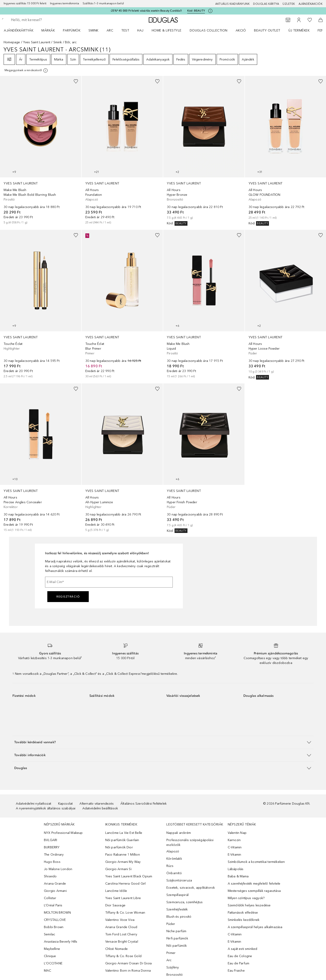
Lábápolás (236, 869)
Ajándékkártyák (19, 30)
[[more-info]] (26, 70)
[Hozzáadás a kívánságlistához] (76, 81)
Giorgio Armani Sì (118, 869)
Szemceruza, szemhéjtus (185, 902)
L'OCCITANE (53, 963)
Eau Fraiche (236, 971)
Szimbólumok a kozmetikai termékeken (256, 862)
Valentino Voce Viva (120, 920)
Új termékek (299, 30)
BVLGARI (50, 840)
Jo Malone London (58, 869)
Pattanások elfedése (243, 913)
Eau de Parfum (239, 963)
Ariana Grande (55, 884)
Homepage (12, 42)
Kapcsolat (66, 804)
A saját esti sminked (243, 949)
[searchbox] (44, 20)
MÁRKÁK (48, 30)
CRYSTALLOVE (55, 920)
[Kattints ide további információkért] (210, 11)
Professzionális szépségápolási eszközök (190, 842)
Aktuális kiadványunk (232, 4)
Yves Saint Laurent (37, 42)
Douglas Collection (209, 30)
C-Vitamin (235, 847)
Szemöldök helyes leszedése (249, 905)
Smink (93, 30)
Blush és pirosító (179, 917)
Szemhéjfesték (177, 909)
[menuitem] (22, 30)
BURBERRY (52, 847)
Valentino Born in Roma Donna (128, 971)
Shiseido (50, 876)
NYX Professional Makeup (63, 833)
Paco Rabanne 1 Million (123, 855)
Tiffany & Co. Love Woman (125, 913)
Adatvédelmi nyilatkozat (34, 804)
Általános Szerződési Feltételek (144, 804)
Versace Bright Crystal (122, 942)
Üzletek (289, 4)
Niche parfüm (176, 931)
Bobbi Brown (54, 927)
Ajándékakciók (311, 4)
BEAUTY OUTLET (267, 30)
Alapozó (173, 851)
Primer (171, 953)
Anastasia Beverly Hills (61, 942)
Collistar (50, 898)
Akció (241, 30)
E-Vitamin (235, 855)
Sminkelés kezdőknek (244, 920)
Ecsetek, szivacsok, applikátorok (191, 888)
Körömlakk (174, 859)
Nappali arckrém (179, 833)
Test (125, 30)
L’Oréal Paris (53, 905)
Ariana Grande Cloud (121, 927)
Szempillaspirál (177, 895)
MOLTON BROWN (57, 913)
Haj (140, 30)
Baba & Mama (238, 876)
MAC (48, 971)
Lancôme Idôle (116, 891)
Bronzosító (175, 975)
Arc (110, 30)
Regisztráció (68, 597)
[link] (41, 150)
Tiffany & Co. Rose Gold (123, 956)
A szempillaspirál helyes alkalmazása (255, 927)
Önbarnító (174, 873)
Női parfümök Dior (119, 847)
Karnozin (234, 840)
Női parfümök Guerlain (122, 840)
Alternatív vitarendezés (97, 804)
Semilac (49, 934)
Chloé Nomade (116, 949)
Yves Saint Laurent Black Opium (129, 876)
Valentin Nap (237, 833)
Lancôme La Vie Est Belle (124, 833)
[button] (163, 742)
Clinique (50, 956)
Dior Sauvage (115, 905)
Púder (171, 924)
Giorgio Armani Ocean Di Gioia (129, 963)
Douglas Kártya (266, 4)
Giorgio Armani (55, 891)
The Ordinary (54, 855)
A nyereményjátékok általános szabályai (46, 808)
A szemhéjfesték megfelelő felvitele (254, 884)
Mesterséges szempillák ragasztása (254, 891)
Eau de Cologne (240, 956)
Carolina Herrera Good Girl (126, 884)
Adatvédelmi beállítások (100, 808)
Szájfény (173, 967)
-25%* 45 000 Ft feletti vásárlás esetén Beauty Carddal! (146, 11)
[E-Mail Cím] (109, 582)
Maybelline (52, 949)
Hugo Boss (52, 862)
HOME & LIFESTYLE (167, 30)
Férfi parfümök (177, 938)
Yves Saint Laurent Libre (123, 898)
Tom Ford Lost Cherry (121, 934)
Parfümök (72, 30)
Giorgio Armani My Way (123, 862)
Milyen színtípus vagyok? (246, 898)
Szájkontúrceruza (179, 880)
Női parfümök (177, 946)
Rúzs (170, 866)
